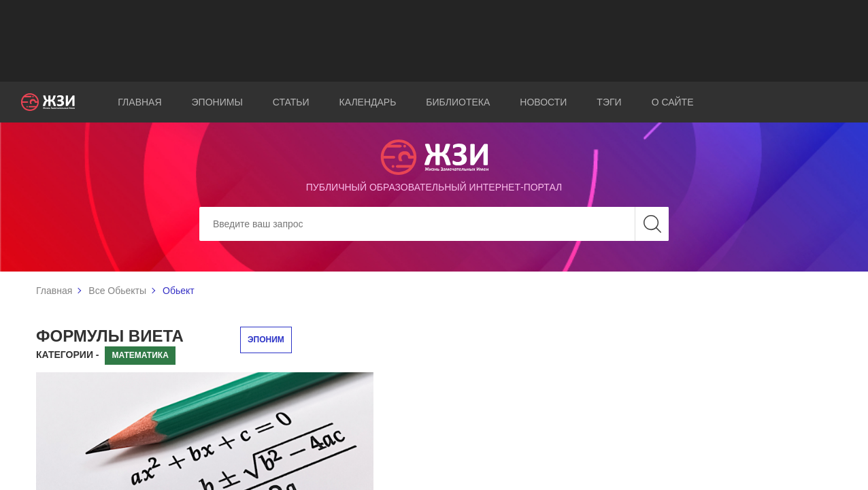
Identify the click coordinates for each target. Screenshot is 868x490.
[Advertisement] (434, 41)
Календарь (368, 102)
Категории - (68, 355)
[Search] (434, 224)
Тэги (609, 102)
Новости (543, 102)
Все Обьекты (117, 291)
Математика (140, 355)
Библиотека (458, 102)
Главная (139, 102)
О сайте (673, 102)
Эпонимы (217, 102)
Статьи (291, 102)
